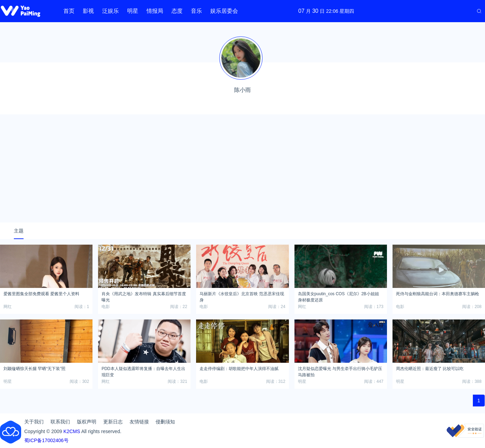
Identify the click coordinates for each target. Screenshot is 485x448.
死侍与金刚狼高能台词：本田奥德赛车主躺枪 (438, 294)
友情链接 (139, 422)
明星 (133, 11)
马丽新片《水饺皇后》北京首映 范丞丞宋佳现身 (242, 296)
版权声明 (87, 422)
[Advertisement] (242, 168)
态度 (177, 11)
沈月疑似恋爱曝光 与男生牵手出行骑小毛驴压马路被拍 (340, 371)
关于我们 (34, 422)
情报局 (155, 11)
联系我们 (60, 422)
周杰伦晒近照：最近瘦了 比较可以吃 (430, 369)
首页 (69, 11)
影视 (88, 11)
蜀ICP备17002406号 (46, 440)
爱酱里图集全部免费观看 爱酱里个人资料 (41, 294)
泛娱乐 (111, 11)
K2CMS (72, 431)
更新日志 (113, 422)
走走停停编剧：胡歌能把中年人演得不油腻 (239, 369)
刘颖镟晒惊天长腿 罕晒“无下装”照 (34, 369)
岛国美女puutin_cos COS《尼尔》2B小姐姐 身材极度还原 (338, 296)
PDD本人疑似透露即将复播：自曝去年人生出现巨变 (143, 371)
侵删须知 (165, 422)
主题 (19, 231)
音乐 (196, 11)
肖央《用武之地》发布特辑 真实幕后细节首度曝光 (144, 296)
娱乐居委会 (224, 11)
